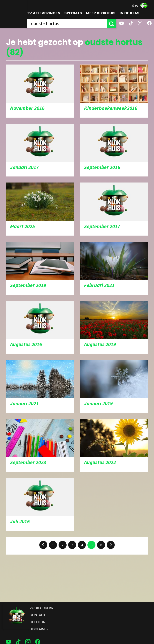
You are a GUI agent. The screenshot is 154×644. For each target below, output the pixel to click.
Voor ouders (41, 608)
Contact (38, 615)
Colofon (38, 622)
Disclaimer (39, 629)
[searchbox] (67, 24)
